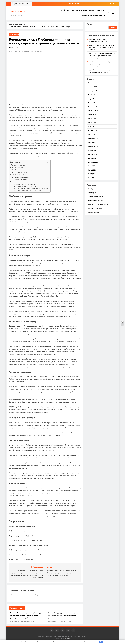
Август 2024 (92, 115)
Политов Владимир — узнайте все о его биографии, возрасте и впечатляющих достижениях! (63, 615)
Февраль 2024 (93, 138)
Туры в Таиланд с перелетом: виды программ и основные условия (100, 71)
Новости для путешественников (98, 205)
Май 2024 (91, 126)
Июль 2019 (92, 178)
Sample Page (65, 10)
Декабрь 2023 (93, 146)
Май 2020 (91, 174)
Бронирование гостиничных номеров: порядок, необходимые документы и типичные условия (100, 64)
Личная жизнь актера (19, 175)
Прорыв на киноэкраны (23, 172)
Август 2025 (92, 99)
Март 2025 (92, 103)
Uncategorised (14, 34)
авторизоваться (47, 595)
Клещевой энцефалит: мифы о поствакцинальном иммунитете (98, 40)
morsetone (18, 11)
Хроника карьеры (17, 167)
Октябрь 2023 (93, 154)
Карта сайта (101, 10)
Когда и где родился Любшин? (27, 186)
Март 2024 (92, 134)
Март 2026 (92, 83)
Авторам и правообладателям (83, 10)
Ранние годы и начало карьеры (25, 170)
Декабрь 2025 (93, 91)
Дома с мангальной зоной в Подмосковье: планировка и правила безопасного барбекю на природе (102, 56)
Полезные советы (94, 213)
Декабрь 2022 (93, 162)
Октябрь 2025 (93, 95)
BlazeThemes (66, 638)
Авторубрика (92, 193)
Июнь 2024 (92, 123)
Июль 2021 (92, 166)
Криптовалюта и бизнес (95, 201)
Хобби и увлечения (21, 179)
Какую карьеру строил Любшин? (28, 184)
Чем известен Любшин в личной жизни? (30, 190)
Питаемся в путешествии (96, 209)
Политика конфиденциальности (94, 15)
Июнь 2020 (92, 170)
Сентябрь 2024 (93, 111)
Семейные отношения (22, 177)
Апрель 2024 (93, 130)
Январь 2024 (92, 142)
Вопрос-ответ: (16, 182)
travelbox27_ (14, 52)
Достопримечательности (96, 197)
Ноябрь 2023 (93, 150)
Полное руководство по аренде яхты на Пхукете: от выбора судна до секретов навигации (101, 47)
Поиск (89, 24)
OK (101, 642)
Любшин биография (18, 165)
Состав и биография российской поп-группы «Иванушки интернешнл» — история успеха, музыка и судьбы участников (27, 615)
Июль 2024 (92, 119)
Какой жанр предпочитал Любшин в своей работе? (33, 188)
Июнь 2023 (92, 158)
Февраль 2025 (93, 107)
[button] (46, 162)
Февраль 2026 (93, 87)
